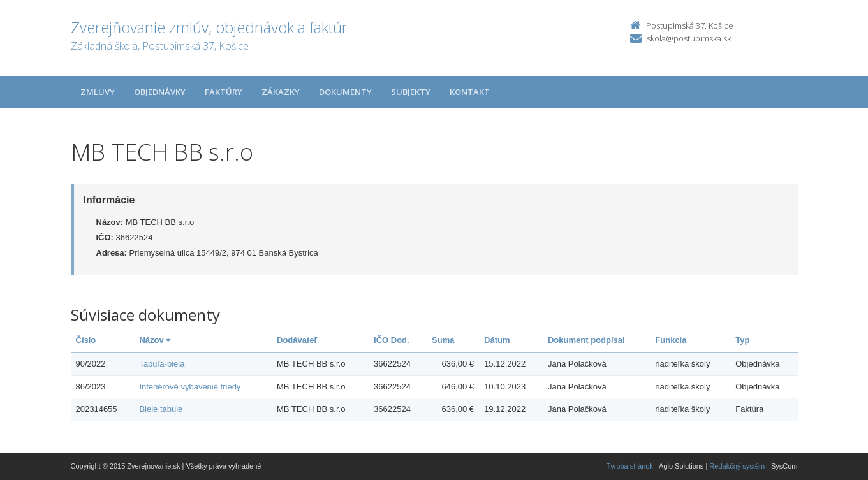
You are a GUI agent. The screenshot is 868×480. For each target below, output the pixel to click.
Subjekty (411, 92)
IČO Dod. (392, 340)
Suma (443, 340)
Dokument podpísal (586, 340)
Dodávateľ (297, 340)
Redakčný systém (737, 466)
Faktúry (224, 92)
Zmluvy (98, 92)
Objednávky (160, 92)
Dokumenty (345, 92)
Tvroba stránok (630, 466)
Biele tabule (161, 409)
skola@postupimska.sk (689, 38)
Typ (742, 340)
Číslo (86, 340)
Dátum (497, 340)
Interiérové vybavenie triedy (190, 387)
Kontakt (470, 92)
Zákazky (281, 92)
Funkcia (671, 340)
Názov (155, 340)
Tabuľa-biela (162, 364)
